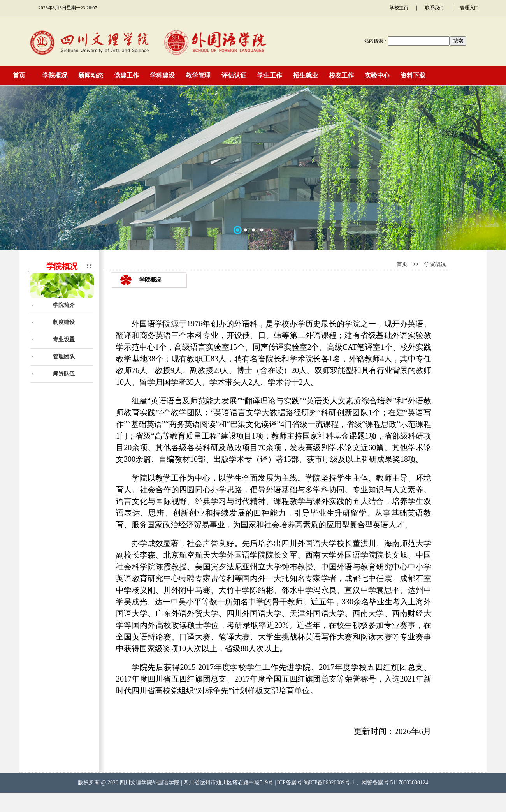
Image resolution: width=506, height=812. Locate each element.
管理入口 (469, 8)
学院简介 (64, 305)
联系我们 (434, 8)
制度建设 (64, 322)
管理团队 (64, 357)
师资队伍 (64, 374)
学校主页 (399, 8)
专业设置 (64, 339)
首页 (402, 264)
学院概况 (435, 264)
